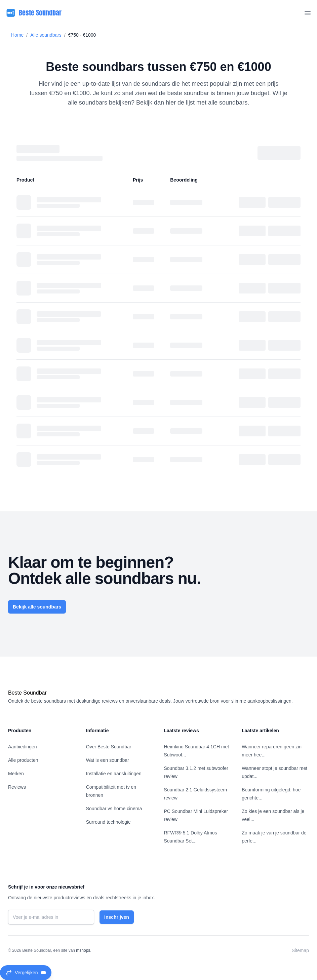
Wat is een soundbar (108, 760)
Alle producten (23, 760)
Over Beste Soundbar (109, 747)
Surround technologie (108, 822)
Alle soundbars (46, 35)
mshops (83, 950)
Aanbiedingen (23, 747)
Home (17, 35)
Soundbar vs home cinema (114, 809)
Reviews (17, 787)
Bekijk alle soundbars (37, 607)
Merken (16, 774)
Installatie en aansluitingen (114, 774)
